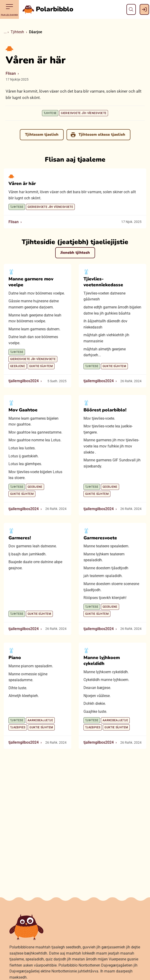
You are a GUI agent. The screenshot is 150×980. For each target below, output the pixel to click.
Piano (15, 658)
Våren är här (22, 184)
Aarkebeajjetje (40, 721)
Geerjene (18, 366)
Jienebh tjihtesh (75, 253)
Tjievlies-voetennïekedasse (103, 282)
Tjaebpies (18, 728)
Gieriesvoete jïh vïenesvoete (84, 113)
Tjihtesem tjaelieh (42, 135)
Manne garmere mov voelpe (31, 282)
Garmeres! (20, 538)
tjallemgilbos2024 (24, 381)
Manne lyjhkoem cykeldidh (102, 661)
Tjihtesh (17, 32)
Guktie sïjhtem (41, 366)
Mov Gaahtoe (23, 410)
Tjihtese (50, 113)
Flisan (11, 73)
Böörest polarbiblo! (105, 410)
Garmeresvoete (100, 538)
